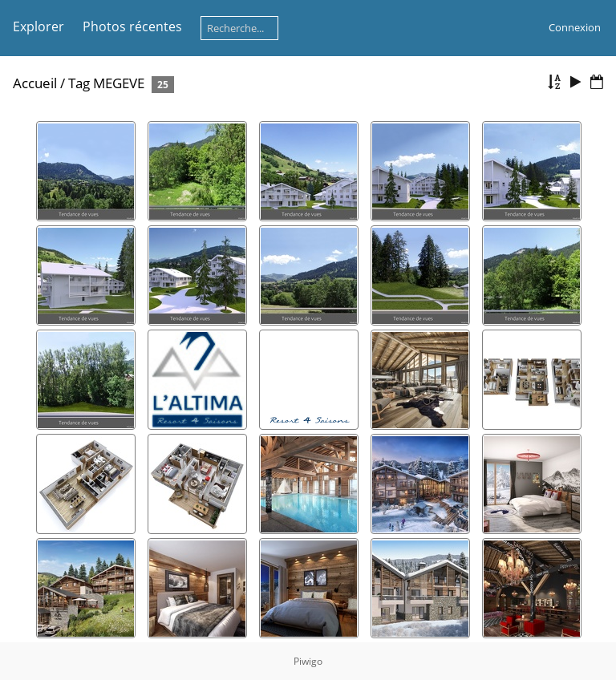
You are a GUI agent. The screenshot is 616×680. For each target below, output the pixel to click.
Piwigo (308, 661)
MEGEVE (119, 83)
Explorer (38, 26)
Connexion (575, 27)
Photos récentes (132, 26)
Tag (79, 83)
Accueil (35, 83)
